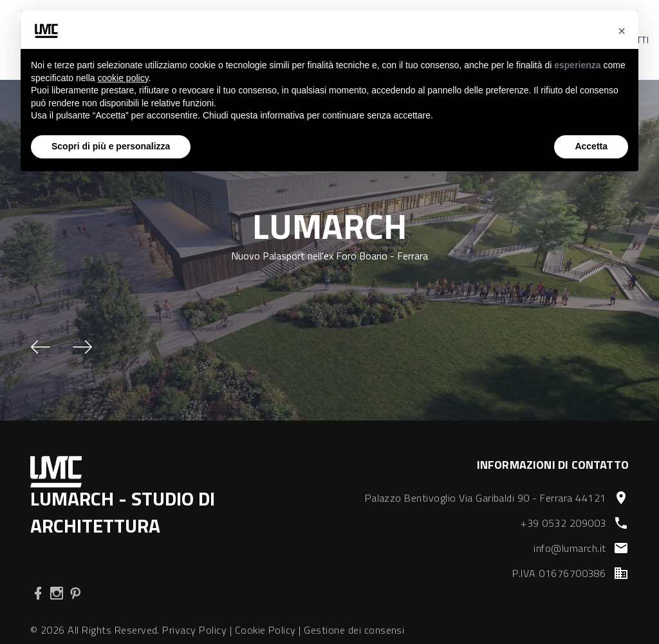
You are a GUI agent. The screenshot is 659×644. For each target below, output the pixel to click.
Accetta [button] (591, 146)
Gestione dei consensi (354, 630)
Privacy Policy (194, 630)
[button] (41, 347)
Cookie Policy (265, 630)
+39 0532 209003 (563, 523)
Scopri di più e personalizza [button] (111, 146)
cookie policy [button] (123, 78)
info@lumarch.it (570, 548)
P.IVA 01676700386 (559, 573)
